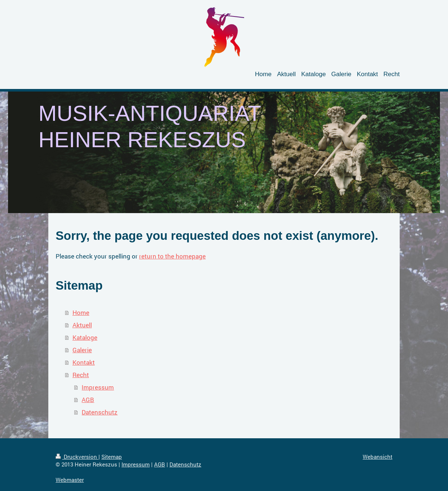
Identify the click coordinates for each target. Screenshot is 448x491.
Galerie (82, 350)
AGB (88, 400)
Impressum (98, 387)
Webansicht (378, 457)
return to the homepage (172, 256)
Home (81, 313)
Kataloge (85, 337)
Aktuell (82, 325)
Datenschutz (100, 412)
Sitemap (112, 457)
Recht (81, 375)
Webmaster (70, 480)
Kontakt (84, 362)
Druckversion (77, 457)
